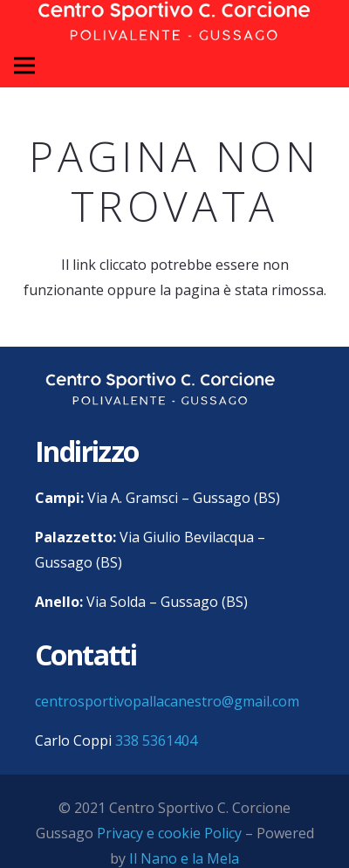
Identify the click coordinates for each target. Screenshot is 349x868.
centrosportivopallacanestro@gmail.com (167, 701)
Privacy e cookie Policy (169, 833)
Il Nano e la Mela (184, 858)
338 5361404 (156, 741)
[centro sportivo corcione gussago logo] (161, 389)
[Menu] (24, 65)
